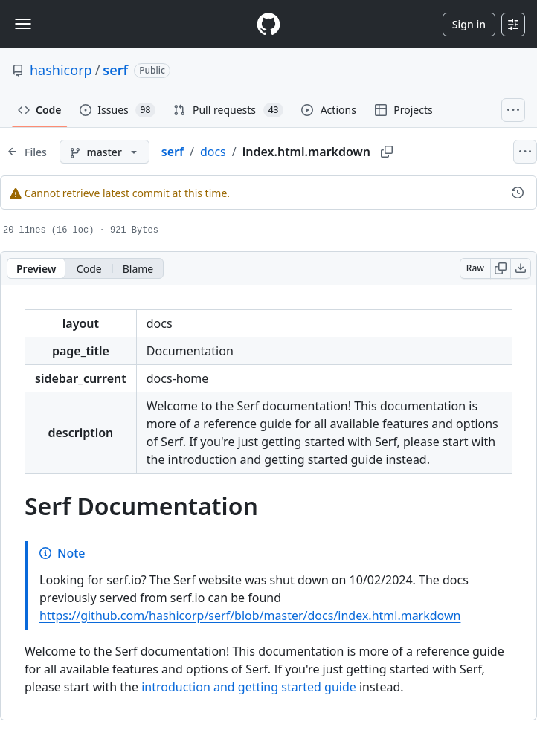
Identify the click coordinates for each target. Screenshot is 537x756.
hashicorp (61, 70)
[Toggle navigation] (23, 24)
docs (213, 152)
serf (115, 70)
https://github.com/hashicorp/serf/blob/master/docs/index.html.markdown (250, 616)
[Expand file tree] (27, 152)
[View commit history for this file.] (518, 193)
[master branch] (104, 152)
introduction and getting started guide (249, 687)
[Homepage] (268, 24)
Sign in (469, 24)
